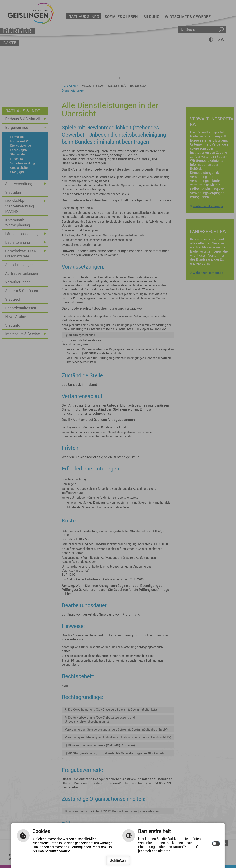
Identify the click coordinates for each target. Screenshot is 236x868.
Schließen (118, 860)
